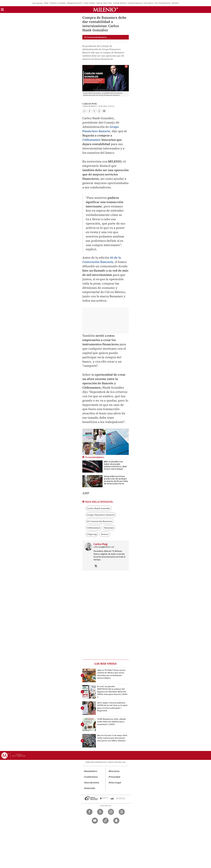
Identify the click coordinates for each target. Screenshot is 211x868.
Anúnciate (90, 788)
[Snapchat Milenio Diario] (116, 821)
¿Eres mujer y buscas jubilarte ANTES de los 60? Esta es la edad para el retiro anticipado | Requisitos (112, 707)
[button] (2, 10)
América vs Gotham (58, 3)
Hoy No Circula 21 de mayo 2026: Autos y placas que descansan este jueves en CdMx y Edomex (112, 738)
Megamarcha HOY (75, 3)
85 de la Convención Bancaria (102, 260)
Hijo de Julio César (104, 3)
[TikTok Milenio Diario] (106, 821)
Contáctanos (91, 777)
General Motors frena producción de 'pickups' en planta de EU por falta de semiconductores (116, 480)
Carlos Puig (90, 104)
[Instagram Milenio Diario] (111, 812)
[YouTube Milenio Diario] (95, 821)
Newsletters (91, 771)
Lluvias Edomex (120, 3)
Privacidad (115, 777)
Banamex (109, 528)
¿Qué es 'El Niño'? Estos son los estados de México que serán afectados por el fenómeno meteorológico (111, 674)
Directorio (114, 771)
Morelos (175, 3)
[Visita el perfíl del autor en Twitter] (96, 566)
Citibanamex (92, 140)
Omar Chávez (90, 3)
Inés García (148, 3)
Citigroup (92, 534)
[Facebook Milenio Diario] (89, 812)
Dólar (46, 3)
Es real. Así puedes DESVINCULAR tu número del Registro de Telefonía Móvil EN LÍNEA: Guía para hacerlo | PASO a (112, 692)
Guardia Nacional (135, 3)
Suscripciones (92, 783)
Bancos (105, 534)
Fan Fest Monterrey (163, 3)
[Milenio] (105, 10)
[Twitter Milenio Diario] (100, 812)
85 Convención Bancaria (100, 521)
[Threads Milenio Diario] (122, 812)
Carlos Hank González (99, 508)
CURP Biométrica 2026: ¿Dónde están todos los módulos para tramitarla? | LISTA (112, 722)
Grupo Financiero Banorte (101, 129)
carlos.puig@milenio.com (104, 547)
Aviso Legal (115, 783)
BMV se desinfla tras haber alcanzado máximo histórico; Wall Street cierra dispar (115, 465)
